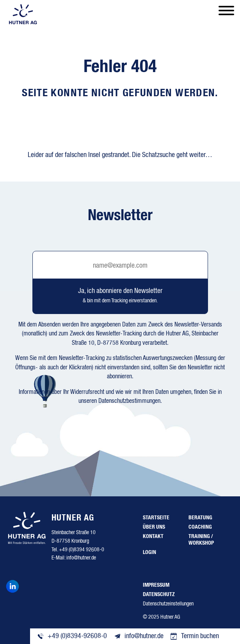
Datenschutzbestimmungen (129, 401)
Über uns (154, 527)
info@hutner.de (81, 558)
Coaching (200, 527)
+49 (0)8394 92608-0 (82, 550)
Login (149, 552)
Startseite (156, 518)
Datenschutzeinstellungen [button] (168, 604)
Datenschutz (159, 595)
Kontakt (153, 536)
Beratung (200, 518)
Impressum (156, 585)
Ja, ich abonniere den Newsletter (120, 296)
